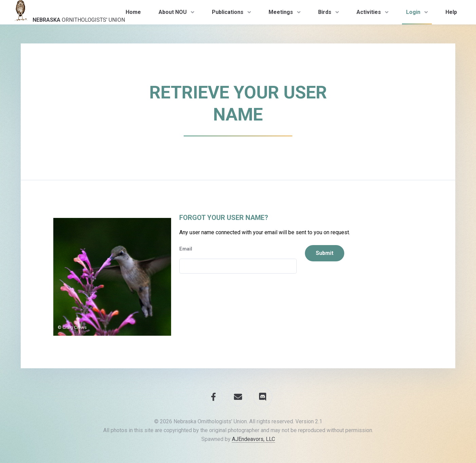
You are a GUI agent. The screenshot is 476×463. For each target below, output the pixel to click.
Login (413, 12)
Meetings (281, 12)
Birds (325, 12)
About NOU (173, 12)
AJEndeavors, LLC (253, 439)
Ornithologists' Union (68, 12)
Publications (228, 12)
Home (133, 12)
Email (186, 249)
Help (451, 12)
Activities (369, 12)
